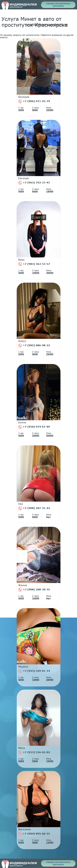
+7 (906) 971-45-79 (34, 101)
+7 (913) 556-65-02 (34, 752)
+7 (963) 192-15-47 (34, 183)
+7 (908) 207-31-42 (34, 508)
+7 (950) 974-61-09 (34, 427)
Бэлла (22, 422)
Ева (21, 504)
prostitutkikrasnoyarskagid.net (47, 25)
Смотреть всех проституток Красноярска (58, 5)
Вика (21, 260)
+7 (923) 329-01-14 (34, 671)
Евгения (24, 178)
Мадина (23, 667)
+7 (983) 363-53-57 (34, 264)
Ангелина (24, 829)
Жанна (23, 585)
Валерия (24, 97)
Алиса (22, 341)
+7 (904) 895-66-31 (34, 834)
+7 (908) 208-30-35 (34, 590)
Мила (22, 748)
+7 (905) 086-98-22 (34, 346)
